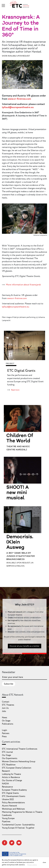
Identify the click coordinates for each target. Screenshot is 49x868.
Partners (6, 733)
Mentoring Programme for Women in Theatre (22, 812)
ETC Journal (7, 752)
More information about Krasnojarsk (23, 285)
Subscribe (9, 684)
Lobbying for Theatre (11, 774)
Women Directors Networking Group (19, 762)
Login (5, 730)
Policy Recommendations (13, 803)
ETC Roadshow (9, 765)
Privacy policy (32, 865)
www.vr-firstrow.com (19, 99)
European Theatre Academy (14, 790)
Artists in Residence (11, 777)
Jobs (4, 711)
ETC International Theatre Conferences (20, 749)
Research (6, 771)
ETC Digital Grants (21, 371)
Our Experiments (10, 758)
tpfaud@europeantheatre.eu (18, 107)
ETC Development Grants (14, 796)
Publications (8, 724)
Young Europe (8, 818)
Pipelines (6, 822)
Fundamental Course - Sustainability (18, 825)
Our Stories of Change (12, 780)
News (5, 718)
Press (4, 737)
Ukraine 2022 (8, 799)
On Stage (6, 721)
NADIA (5, 784)
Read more (15, 390)
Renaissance (7, 787)
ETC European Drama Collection (17, 768)
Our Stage (6, 755)
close (44, 862)
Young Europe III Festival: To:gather (18, 828)
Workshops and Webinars (13, 809)
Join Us (5, 708)
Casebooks (7, 815)
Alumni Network (9, 806)
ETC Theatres (8, 705)
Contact (6, 702)
